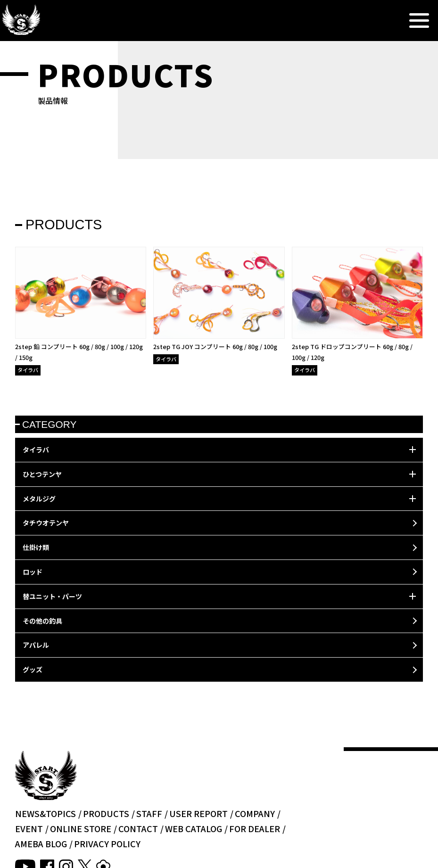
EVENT (29, 828)
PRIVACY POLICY (107, 843)
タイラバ (28, 370)
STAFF (149, 813)
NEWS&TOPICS (45, 813)
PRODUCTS (106, 813)
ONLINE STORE (81, 828)
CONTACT (138, 828)
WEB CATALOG (194, 828)
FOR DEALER (255, 828)
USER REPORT (198, 813)
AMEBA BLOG (41, 843)
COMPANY (255, 813)
